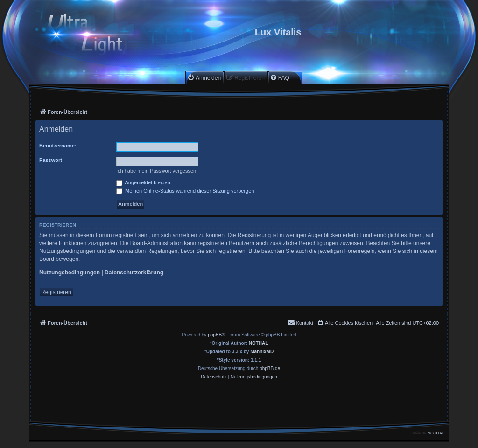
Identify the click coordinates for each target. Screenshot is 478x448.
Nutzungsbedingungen (70, 273)
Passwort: (52, 160)
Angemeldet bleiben (143, 182)
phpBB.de (270, 368)
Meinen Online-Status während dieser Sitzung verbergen (185, 191)
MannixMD (262, 352)
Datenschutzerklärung (134, 273)
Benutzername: (58, 146)
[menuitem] (204, 78)
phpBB (215, 335)
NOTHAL (259, 343)
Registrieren (56, 292)
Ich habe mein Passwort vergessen (156, 171)
